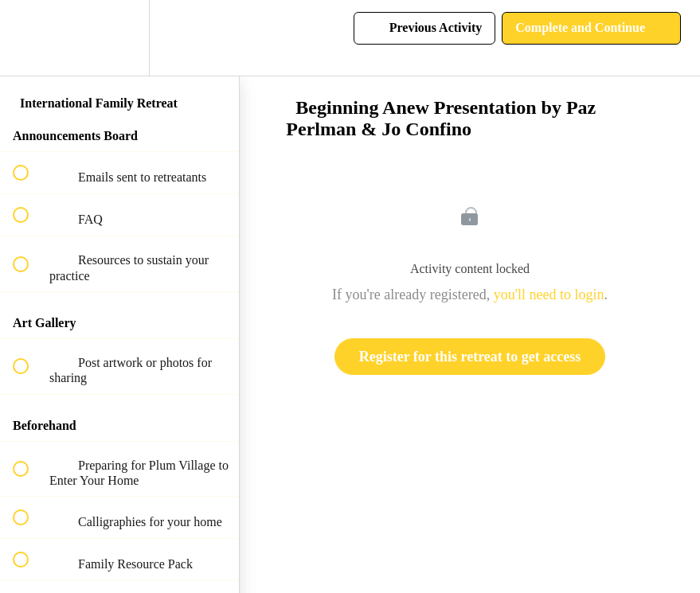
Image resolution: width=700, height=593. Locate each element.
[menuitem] (119, 38)
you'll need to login (549, 295)
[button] (29, 38)
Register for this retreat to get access (470, 357)
